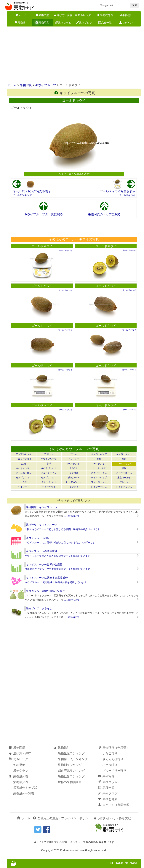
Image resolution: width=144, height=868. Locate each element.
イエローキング (99, 454)
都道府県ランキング (71, 771)
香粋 (99, 459)
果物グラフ (21, 771)
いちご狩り (110, 753)
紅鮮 (124, 459)
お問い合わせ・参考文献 (112, 818)
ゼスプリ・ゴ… (24, 478)
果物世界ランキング (71, 776)
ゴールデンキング (22, 195)
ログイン (126, 23)
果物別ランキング (70, 765)
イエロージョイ (24, 459)
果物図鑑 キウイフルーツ (42, 507)
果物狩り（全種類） (114, 748)
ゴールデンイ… (74, 464)
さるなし (74, 468)
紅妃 (24, 464)
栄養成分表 (105, 15)
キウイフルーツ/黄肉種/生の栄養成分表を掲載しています (56, 582)
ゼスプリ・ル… (49, 478)
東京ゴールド (124, 478)
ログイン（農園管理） (115, 805)
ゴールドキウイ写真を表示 (118, 191)
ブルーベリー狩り (114, 771)
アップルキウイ (24, 454)
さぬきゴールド (49, 468)
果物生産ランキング (71, 753)
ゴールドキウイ (127, 195)
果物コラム (63, 23)
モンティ (74, 487)
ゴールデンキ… (99, 464)
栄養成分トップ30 (25, 788)
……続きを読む (72, 516)
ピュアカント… (74, 482)
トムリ (24, 482)
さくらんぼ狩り (113, 759)
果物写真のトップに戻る (104, 214)
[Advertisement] (72, 55)
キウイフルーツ (46, 85)
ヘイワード (24, 487)
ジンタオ (74, 473)
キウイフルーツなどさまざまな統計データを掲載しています (57, 556)
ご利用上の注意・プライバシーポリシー (62, 818)
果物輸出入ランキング (73, 759)
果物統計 (126, 15)
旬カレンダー (84, 15)
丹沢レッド (74, 478)
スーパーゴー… (124, 473)
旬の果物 (19, 765)
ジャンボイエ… (24, 473)
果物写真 (42, 23)
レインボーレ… (99, 487)
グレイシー (74, 459)
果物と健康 (108, 799)
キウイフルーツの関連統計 (42, 551)
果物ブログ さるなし (39, 608)
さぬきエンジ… (24, 468)
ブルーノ (124, 482)
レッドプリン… (124, 487)
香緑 (49, 464)
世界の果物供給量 (70, 782)
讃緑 (124, 468)
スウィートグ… (99, 473)
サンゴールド (99, 468)
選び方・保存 (63, 15)
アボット (49, 454)
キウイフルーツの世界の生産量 (44, 564)
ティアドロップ (99, 478)
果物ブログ (84, 23)
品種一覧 (105, 23)
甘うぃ (74, 454)
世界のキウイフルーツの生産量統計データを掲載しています (57, 569)
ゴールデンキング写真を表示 (32, 191)
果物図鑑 (42, 15)
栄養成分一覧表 (24, 793)
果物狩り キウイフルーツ (42, 525)
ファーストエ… (99, 482)
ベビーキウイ (49, 487)
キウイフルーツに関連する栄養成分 (47, 578)
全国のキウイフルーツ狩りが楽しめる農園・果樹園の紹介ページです (62, 529)
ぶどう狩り (110, 765)
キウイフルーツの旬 (38, 538)
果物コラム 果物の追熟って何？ (46, 591)
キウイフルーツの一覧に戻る (44, 214)
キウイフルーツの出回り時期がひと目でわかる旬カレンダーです (60, 542)
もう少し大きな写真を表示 (74, 174)
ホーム (21, 15)
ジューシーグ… (49, 473)
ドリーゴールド (49, 482)
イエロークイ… (124, 454)
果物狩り (21, 23)
